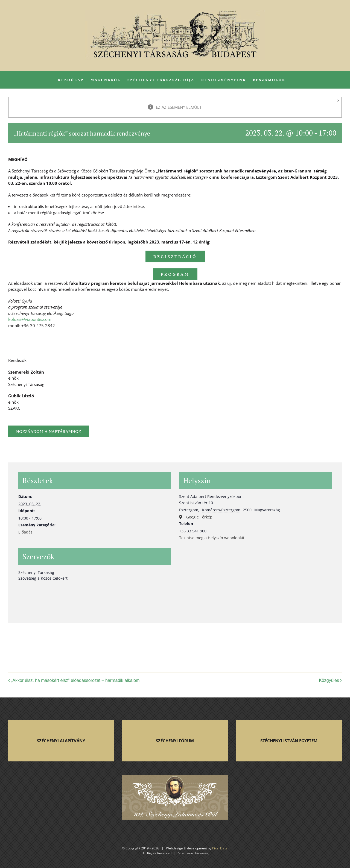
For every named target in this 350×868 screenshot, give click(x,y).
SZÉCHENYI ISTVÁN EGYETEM (289, 741)
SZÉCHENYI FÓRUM (175, 741)
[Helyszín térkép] (255, 583)
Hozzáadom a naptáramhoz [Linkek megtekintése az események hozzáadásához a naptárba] (49, 431)
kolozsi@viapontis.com (30, 319)
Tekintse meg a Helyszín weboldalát (212, 538)
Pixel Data (220, 848)
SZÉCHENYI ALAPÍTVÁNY (61, 741)
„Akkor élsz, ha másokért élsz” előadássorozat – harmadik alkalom (75, 680)
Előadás (25, 532)
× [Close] (338, 100)
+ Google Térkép (198, 517)
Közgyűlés (329, 680)
